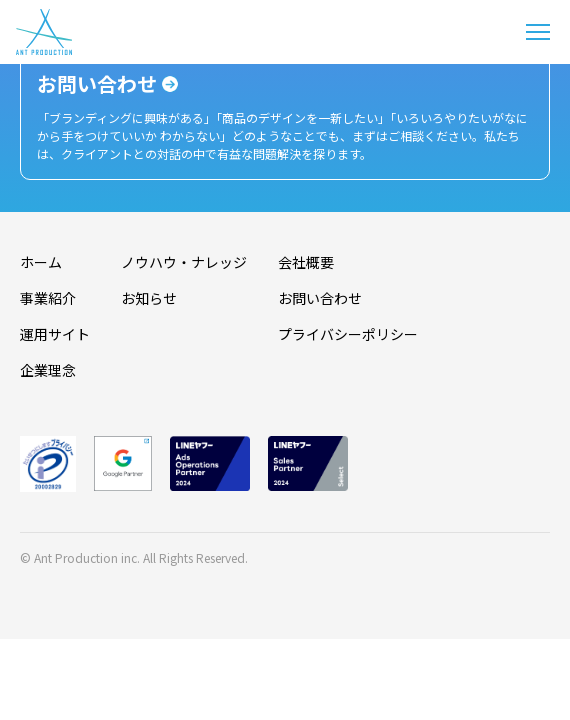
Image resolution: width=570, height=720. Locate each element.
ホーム (41, 262)
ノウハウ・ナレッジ (184, 262)
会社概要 (306, 262)
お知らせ (149, 298)
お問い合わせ (320, 298)
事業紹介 (48, 298)
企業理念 (48, 370)
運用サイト (55, 334)
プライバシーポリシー (348, 334)
